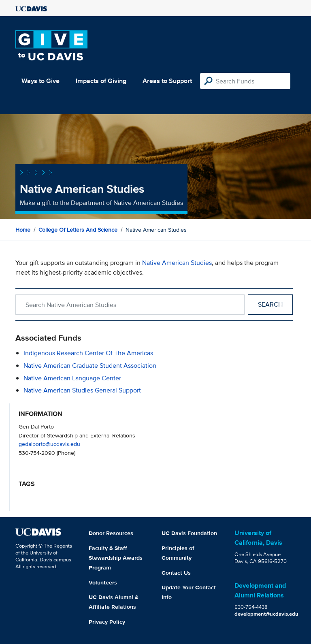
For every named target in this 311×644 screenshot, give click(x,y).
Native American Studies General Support (82, 390)
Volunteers (103, 582)
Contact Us (176, 573)
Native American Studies (177, 263)
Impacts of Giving (101, 81)
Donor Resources (111, 533)
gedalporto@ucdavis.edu (49, 444)
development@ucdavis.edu (266, 614)
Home (23, 230)
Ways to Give (40, 81)
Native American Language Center (72, 378)
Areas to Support (167, 81)
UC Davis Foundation (189, 533)
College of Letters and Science (78, 230)
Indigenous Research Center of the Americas (88, 353)
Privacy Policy (107, 622)
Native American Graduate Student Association (90, 366)
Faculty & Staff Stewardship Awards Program (116, 558)
